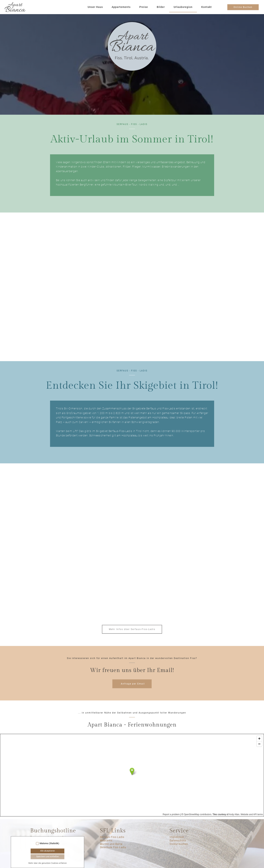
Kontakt (207, 7)
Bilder (161, 7)
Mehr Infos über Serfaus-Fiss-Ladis (132, 629)
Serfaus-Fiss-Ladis (112, 837)
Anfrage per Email (133, 684)
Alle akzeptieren (47, 851)
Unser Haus (95, 7)
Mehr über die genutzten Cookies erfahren (48, 863)
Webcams (106, 841)
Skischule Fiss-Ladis (113, 847)
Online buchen (179, 844)
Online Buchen (243, 7)
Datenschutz (178, 841)
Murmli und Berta (111, 844)
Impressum (177, 837)
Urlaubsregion (183, 7)
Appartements (121, 7)
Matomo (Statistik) (49, 843)
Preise (144, 7)
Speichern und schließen (48, 857)
